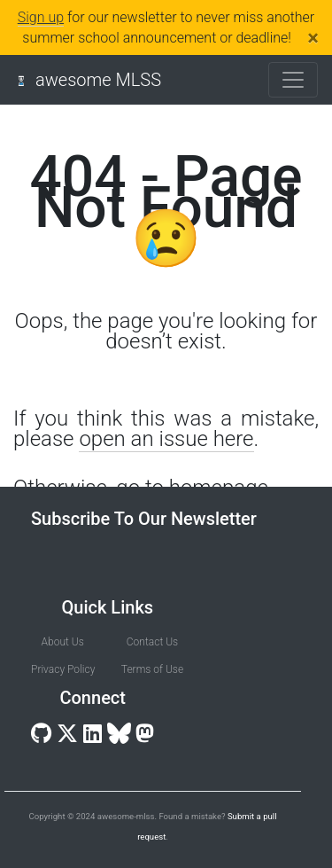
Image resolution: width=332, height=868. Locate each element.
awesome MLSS (98, 80)
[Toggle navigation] (293, 80)
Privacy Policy (62, 669)
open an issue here (166, 439)
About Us (63, 642)
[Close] (313, 38)
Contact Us (152, 642)
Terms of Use (152, 669)
